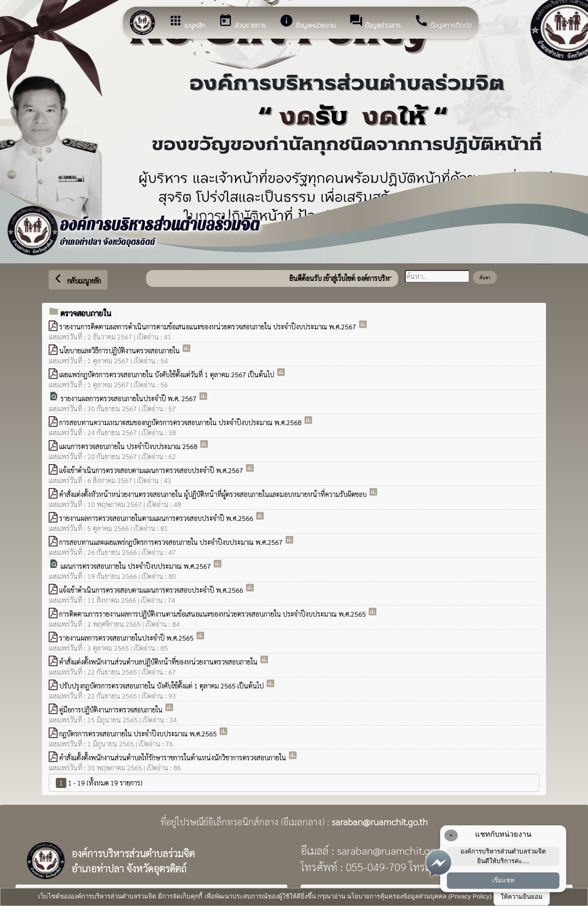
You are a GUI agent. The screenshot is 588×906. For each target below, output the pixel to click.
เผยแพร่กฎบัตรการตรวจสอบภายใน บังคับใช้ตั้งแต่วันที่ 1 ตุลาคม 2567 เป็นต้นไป (168, 374)
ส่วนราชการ (242, 22)
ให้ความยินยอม (522, 897)
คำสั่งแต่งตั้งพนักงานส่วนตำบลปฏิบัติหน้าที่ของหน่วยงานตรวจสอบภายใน (159, 662)
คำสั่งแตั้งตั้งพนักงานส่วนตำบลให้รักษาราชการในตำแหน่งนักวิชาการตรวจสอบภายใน (173, 758)
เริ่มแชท (503, 880)
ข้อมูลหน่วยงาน (307, 22)
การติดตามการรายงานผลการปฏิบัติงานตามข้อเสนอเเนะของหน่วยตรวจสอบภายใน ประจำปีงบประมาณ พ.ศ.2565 (213, 614)
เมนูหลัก (187, 22)
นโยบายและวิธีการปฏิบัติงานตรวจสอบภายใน (120, 351)
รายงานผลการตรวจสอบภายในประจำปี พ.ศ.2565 (127, 638)
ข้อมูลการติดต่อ (443, 22)
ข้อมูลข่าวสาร (375, 22)
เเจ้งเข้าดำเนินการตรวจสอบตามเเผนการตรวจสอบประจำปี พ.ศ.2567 (152, 470)
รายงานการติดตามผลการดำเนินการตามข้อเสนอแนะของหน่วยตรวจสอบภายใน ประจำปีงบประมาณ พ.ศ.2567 (209, 327)
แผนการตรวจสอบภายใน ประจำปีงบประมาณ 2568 (129, 446)
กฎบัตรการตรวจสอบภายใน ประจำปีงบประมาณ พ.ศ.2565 (139, 734)
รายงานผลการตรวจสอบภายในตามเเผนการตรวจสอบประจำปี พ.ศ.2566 (157, 518)
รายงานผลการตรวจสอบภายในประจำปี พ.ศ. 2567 (129, 398)
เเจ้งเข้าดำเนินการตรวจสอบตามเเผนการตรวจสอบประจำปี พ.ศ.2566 (152, 590)
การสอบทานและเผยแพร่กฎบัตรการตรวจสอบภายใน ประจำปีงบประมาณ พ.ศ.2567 (172, 542)
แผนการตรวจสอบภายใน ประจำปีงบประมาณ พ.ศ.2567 (136, 566)
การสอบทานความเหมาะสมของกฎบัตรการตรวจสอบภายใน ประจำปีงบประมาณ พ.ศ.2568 (181, 422)
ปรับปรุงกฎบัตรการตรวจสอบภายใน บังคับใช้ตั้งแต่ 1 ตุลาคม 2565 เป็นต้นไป (162, 686)
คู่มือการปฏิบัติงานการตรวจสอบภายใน (112, 710)
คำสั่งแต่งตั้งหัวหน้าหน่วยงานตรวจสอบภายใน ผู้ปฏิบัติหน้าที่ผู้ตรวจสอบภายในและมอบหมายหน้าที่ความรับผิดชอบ (214, 494)
